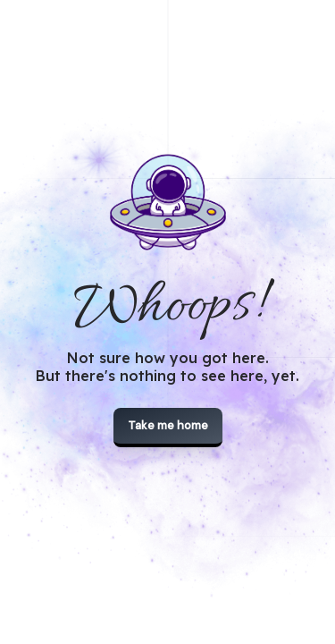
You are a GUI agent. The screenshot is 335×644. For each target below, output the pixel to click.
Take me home (168, 425)
